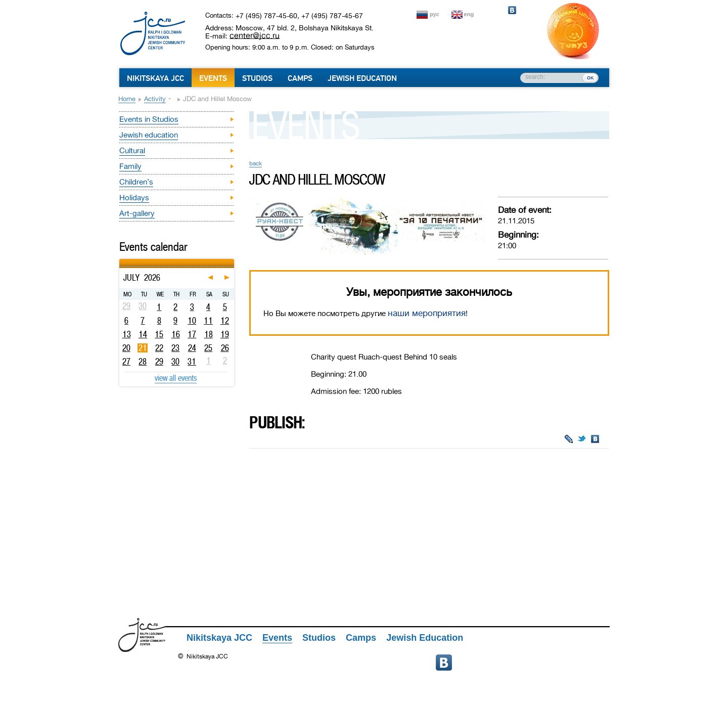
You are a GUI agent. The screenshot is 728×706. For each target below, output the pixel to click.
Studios (257, 78)
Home (127, 99)
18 (209, 334)
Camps (300, 78)
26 (225, 348)
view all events (176, 378)
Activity (155, 99)
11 (208, 321)
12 (225, 321)
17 (192, 334)
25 (208, 348)
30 (175, 362)
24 (192, 348)
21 (143, 348)
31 (192, 362)
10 (192, 321)
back (256, 163)
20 (126, 348)
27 (126, 362)
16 (176, 334)
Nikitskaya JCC (155, 78)
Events (213, 78)
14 (143, 334)
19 (225, 334)
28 (143, 362)
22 (159, 348)
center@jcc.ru (255, 35)
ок (590, 77)
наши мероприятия (427, 313)
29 (159, 362)
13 (127, 334)
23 (175, 348)
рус (435, 14)
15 (159, 334)
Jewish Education (362, 78)
